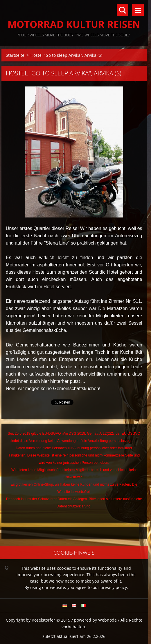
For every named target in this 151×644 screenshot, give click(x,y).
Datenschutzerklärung (74, 506)
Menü (138, 10)
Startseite (15, 55)
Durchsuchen (123, 10)
